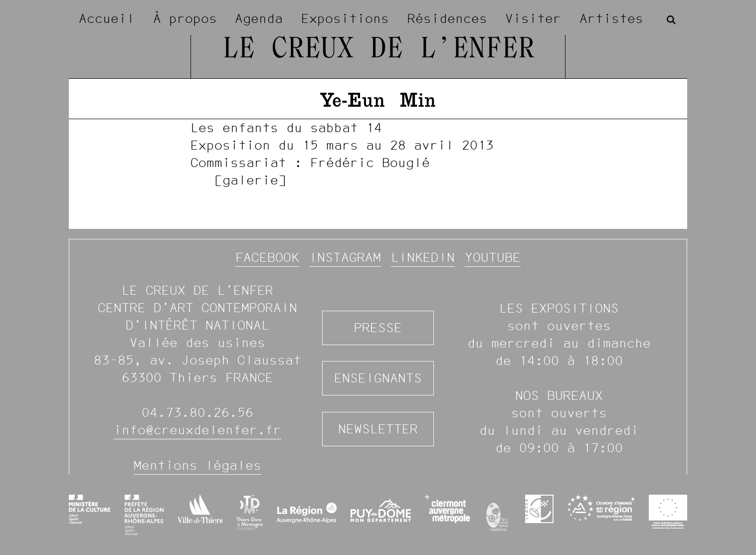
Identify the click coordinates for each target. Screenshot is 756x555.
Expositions (345, 18)
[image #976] (378, 154)
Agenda (259, 18)
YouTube (493, 257)
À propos (185, 18)
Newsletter (378, 429)
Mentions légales (197, 465)
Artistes (611, 18)
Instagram (345, 257)
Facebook (267, 257)
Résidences (447, 18)
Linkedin (423, 257)
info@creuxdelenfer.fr (197, 430)
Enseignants (378, 378)
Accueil (107, 18)
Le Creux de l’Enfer (378, 50)
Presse (378, 328)
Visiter (533, 18)
